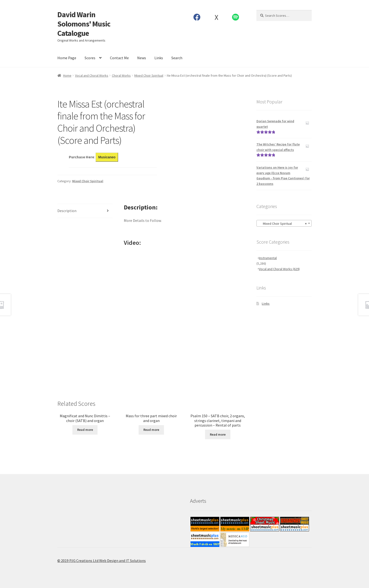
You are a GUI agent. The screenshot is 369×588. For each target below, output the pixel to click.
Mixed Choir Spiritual (149, 75)
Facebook (197, 17)
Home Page (67, 58)
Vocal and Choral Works (92, 75)
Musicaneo (107, 157)
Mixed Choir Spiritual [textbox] (283, 224)
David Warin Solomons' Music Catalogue (84, 24)
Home (67, 75)
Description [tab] (67, 211)
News (142, 58)
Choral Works (121, 75)
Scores (90, 58)
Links (159, 58)
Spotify (236, 17)
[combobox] (284, 223)
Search (177, 58)
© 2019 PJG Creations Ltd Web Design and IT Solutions (102, 561)
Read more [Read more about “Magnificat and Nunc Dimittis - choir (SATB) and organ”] (85, 430)
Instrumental (268, 258)
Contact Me (119, 58)
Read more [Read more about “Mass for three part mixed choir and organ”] (151, 430)
